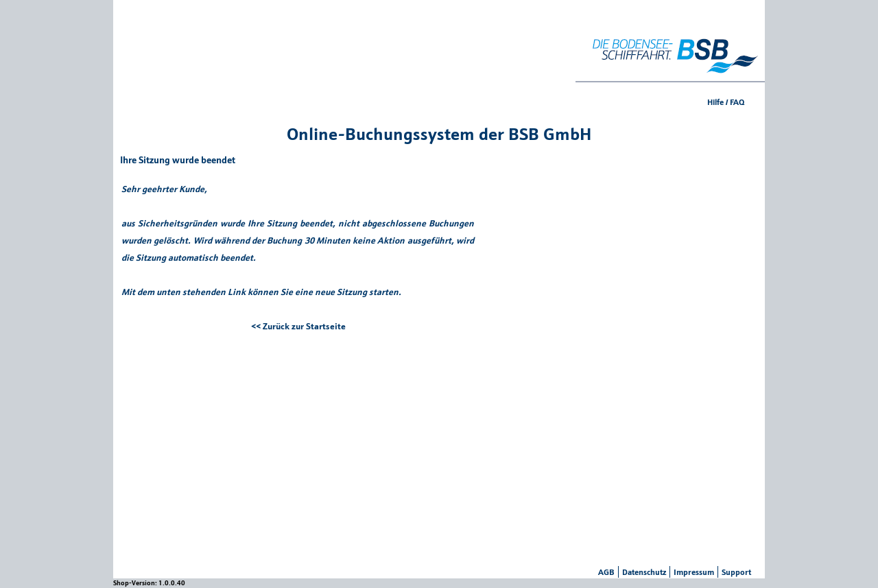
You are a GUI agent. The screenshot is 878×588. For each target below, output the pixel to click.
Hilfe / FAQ (726, 102)
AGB (606, 572)
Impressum (694, 572)
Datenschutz (644, 572)
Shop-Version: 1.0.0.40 (149, 583)
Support (736, 572)
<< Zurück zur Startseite (298, 326)
